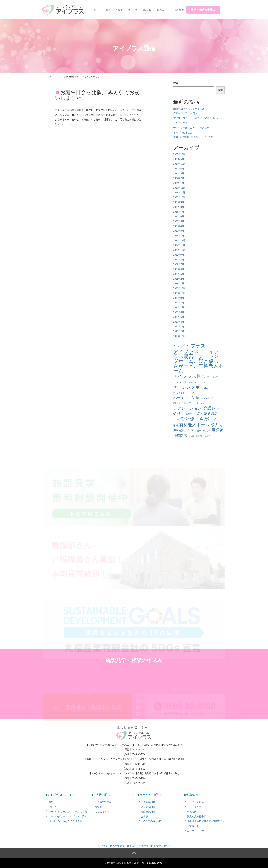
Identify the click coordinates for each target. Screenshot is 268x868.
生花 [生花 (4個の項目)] (190, 431)
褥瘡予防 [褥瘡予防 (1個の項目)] (199, 436)
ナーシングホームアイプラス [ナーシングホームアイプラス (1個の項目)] (186, 393)
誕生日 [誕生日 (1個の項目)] (207, 436)
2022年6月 (179, 269)
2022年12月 (179, 240)
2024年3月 (179, 173)
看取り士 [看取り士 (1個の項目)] (206, 431)
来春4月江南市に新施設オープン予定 (193, 137)
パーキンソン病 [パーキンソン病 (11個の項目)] (186, 398)
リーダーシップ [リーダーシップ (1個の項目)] (199, 403)
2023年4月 (179, 226)
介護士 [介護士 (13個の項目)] (179, 413)
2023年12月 (179, 188)
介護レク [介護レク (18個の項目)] (212, 408)
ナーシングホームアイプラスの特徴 (68, 812)
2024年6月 (179, 169)
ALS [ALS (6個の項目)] (176, 346)
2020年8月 (179, 303)
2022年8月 (179, 260)
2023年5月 (179, 221)
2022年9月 (179, 255)
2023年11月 (179, 193)
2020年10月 (179, 293)
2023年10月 (179, 197)
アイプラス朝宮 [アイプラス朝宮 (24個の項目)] (189, 376)
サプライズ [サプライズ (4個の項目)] (180, 382)
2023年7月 (179, 212)
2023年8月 (179, 207)
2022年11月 (179, 245)
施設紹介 (147, 10)
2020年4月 (179, 322)
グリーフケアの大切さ (185, 113)
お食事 (144, 816)
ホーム (97, 10)
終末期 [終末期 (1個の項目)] (191, 436)
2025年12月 (179, 154)
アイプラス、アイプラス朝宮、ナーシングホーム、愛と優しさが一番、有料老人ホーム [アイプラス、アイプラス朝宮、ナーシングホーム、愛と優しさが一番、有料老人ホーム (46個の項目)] (198, 361)
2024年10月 (179, 164)
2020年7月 (179, 307)
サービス (133, 10)
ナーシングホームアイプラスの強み (68, 816)
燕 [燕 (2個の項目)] (221, 425)
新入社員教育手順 (197, 816)
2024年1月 (179, 183)
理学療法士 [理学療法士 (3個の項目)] (180, 431)
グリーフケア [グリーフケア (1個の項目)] (212, 377)
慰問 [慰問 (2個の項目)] (176, 425)
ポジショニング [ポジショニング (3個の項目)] (182, 403)
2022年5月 (179, 274)
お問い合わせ (163, 846)
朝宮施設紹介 (148, 807)
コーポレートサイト (198, 831)
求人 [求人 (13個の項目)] (215, 425)
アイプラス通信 (195, 802)
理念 (108, 10)
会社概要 (103, 846)
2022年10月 (179, 250)
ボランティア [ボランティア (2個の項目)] (207, 398)
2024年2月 (179, 178)
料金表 (161, 10)
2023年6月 (179, 217)
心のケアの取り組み (152, 821)
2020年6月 (179, 312)
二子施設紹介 (148, 802)
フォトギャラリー (197, 807)
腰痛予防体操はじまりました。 (190, 109)
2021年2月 (179, 279)
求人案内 (192, 812)
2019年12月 (179, 336)
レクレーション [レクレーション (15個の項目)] (188, 408)
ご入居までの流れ (104, 802)
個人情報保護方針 (120, 846)
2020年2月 (179, 331)
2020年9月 (179, 298)
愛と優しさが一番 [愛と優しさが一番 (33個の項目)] (199, 419)
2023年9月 (179, 202)
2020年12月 (179, 288)
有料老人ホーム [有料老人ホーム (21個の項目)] (194, 425)
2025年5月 (179, 159)
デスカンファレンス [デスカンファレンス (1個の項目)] (197, 382)
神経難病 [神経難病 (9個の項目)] (180, 436)
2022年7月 (179, 264)
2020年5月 (179, 317)
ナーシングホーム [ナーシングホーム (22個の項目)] (191, 387)
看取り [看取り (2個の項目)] (198, 431)
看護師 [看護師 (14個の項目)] (217, 430)
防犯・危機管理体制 (142, 846)
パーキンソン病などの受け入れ (65, 821)
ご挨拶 (119, 10)
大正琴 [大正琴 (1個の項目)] (176, 420)
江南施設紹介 (148, 812)
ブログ (58, 77)
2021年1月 (179, 284)
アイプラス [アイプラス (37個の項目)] (193, 346)
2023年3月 (179, 231)
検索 (176, 83)
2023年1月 (179, 236)
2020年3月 (179, 327)
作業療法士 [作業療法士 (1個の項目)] (191, 414)
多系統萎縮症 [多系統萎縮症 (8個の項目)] (207, 414)
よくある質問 (177, 10)
